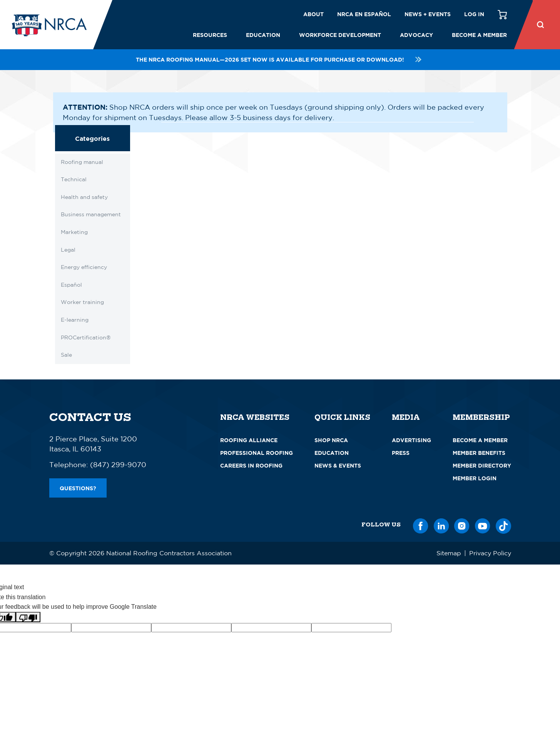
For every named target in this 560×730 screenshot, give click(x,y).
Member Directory (482, 465)
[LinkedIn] (441, 525)
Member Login (475, 478)
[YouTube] (483, 525)
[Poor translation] (28, 617)
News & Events (338, 465)
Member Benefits (479, 453)
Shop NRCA (331, 440)
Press (401, 453)
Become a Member (479, 35)
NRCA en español (364, 14)
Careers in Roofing (251, 465)
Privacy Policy (490, 553)
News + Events (428, 14)
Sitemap (449, 553)
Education (263, 35)
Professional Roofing (257, 453)
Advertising (411, 440)
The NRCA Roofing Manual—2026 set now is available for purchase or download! (280, 59)
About (313, 14)
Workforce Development (340, 35)
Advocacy (416, 35)
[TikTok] (503, 525)
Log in (474, 14)
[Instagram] (462, 525)
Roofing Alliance (249, 440)
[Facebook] (421, 525)
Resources (210, 35)
